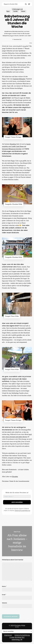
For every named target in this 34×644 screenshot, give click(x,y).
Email (4, 595)
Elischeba (15, 477)
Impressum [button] (8, 635)
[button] (29, 4)
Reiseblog (13, 144)
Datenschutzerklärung (22, 511)
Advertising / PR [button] (17, 640)
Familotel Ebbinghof (19, 79)
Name (4, 586)
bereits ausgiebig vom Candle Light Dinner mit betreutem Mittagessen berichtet (16, 146)
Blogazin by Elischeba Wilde (11, 4)
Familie (15, 11)
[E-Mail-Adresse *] (17, 497)
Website (4, 603)
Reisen (23, 11)
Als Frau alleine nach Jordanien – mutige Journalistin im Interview (17, 541)
